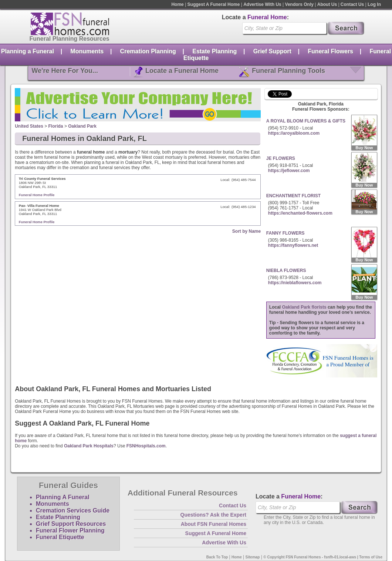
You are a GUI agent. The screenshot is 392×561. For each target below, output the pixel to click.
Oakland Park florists (304, 307)
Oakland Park (82, 126)
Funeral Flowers (330, 51)
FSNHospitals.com (146, 446)
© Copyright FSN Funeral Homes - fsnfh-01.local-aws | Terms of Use (323, 557)
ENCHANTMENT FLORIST (293, 196)
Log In (374, 4)
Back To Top (217, 557)
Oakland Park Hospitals (89, 446)
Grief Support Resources (71, 524)
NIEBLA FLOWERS (286, 271)
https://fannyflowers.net (293, 245)
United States (29, 126)
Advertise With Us (262, 4)
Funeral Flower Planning (70, 530)
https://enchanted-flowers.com (300, 213)
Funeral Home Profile (37, 195)
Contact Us (352, 4)
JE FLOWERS (281, 158)
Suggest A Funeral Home (214, 4)
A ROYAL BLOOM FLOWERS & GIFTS (306, 121)
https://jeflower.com (289, 171)
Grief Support (272, 51)
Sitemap (253, 557)
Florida (56, 126)
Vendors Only (299, 4)
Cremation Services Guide (73, 510)
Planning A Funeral (63, 497)
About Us (327, 4)
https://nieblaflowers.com (295, 283)
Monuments (87, 51)
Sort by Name (246, 231)
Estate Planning (214, 51)
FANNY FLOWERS (285, 233)
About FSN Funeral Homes (214, 524)
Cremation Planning (148, 51)
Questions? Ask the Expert (213, 515)
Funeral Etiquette (60, 537)
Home (177, 4)
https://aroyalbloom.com (294, 133)
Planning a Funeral (28, 51)
